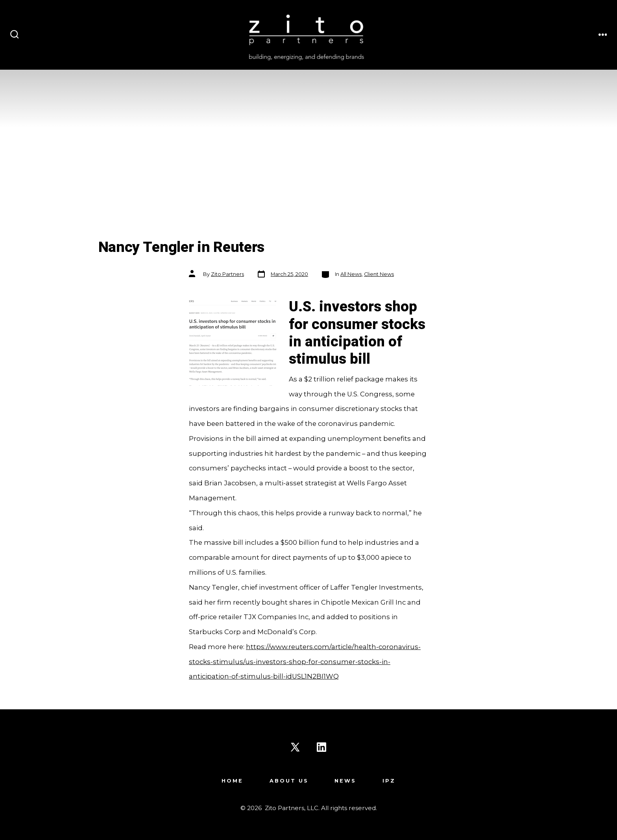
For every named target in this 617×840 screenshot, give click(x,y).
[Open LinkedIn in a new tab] (321, 747)
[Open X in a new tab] (295, 747)
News (345, 781)
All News (351, 274)
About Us (289, 781)
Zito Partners (227, 274)
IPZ (389, 781)
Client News (379, 274)
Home (232, 781)
